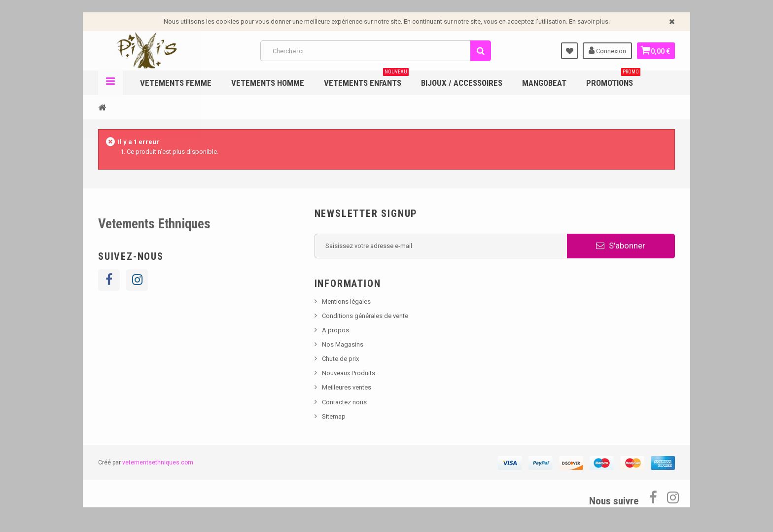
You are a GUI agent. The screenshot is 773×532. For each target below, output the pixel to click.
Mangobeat (544, 83)
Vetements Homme (268, 83)
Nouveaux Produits (349, 373)
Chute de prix (340, 359)
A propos (335, 330)
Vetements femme (176, 83)
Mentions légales (346, 301)
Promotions (613, 79)
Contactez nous (344, 402)
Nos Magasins (343, 344)
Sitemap (334, 416)
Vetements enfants (366, 79)
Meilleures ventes (347, 387)
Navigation (110, 83)
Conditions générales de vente (365, 316)
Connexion (604, 50)
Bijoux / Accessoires (462, 83)
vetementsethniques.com (158, 462)
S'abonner (621, 246)
